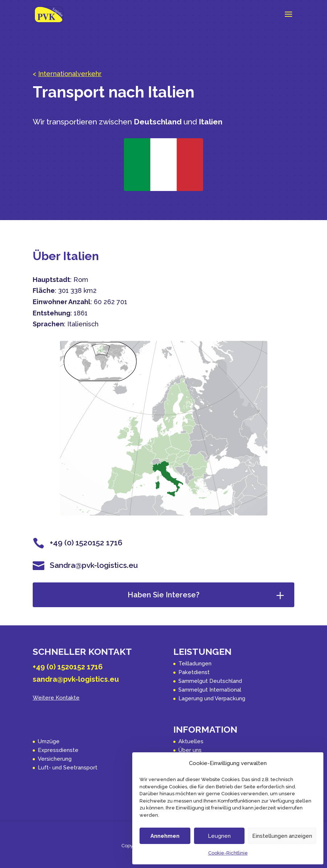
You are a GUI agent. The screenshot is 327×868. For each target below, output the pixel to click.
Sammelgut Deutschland (210, 681)
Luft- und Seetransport (68, 768)
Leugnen (219, 836)
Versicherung (55, 759)
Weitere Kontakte (56, 698)
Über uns (190, 750)
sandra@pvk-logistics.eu (76, 679)
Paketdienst (194, 672)
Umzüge (49, 741)
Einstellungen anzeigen (282, 836)
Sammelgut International (210, 690)
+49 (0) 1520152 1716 (68, 667)
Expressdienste (58, 750)
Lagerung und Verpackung (212, 698)
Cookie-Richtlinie (228, 853)
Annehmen (165, 836)
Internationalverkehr (70, 74)
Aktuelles (191, 741)
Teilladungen (195, 664)
